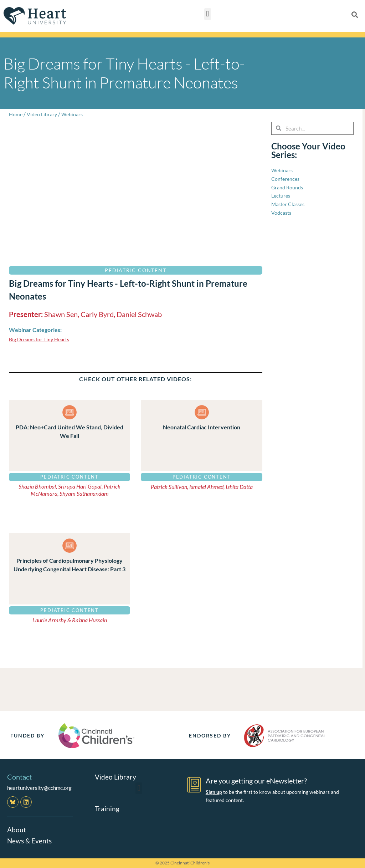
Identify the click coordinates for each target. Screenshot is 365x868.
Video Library (43, 114)
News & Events (30, 840)
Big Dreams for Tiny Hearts (41, 339)
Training (107, 808)
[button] (208, 14)
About (17, 829)
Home (16, 114)
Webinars (74, 114)
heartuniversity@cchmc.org (39, 788)
